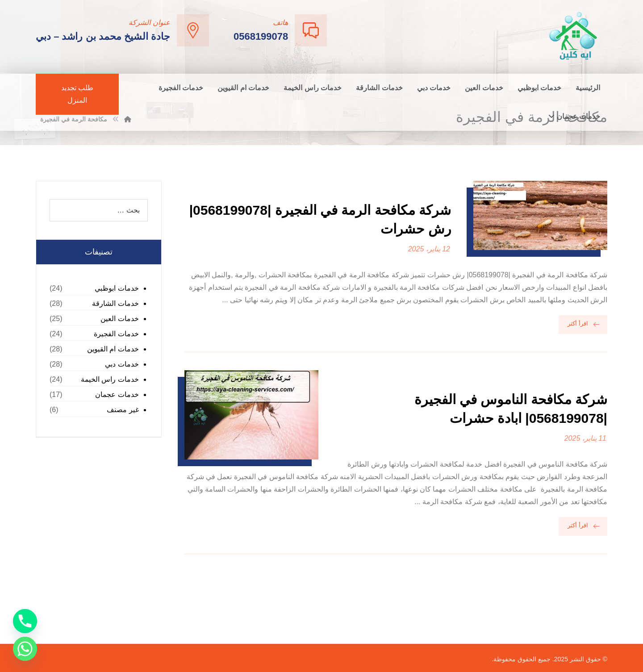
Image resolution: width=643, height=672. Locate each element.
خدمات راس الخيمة (110, 379)
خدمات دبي (122, 364)
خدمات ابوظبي (117, 288)
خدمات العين (119, 319)
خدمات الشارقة (115, 303)
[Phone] (25, 621)
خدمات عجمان (117, 394)
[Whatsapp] (25, 649)
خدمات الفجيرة (116, 334)
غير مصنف (123, 410)
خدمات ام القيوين (113, 349)
